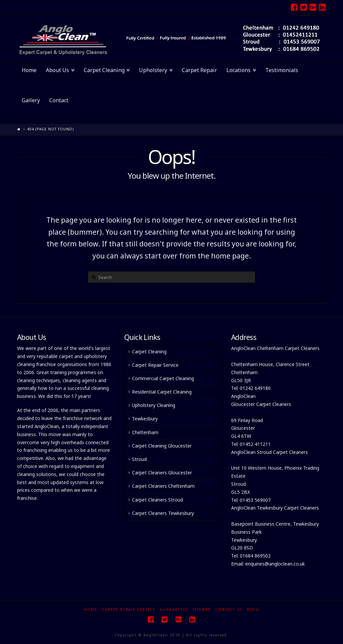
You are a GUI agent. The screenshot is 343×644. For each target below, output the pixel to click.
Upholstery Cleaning (154, 405)
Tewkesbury (145, 419)
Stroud (139, 459)
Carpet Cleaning (149, 352)
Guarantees (174, 609)
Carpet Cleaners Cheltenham (163, 486)
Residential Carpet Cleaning (162, 392)
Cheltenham (145, 432)
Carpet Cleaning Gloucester (162, 446)
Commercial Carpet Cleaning (163, 378)
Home (91, 609)
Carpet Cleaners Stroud (157, 500)
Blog (253, 609)
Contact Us (229, 609)
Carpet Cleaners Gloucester (162, 473)
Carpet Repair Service (155, 365)
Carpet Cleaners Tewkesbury (163, 513)
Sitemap (202, 609)
